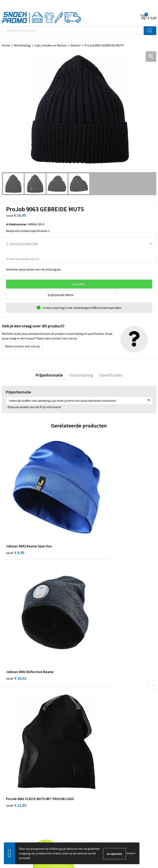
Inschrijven (146, 825)
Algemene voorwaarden (18, 765)
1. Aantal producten (22, 244)
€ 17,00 (93, 615)
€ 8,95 (15, 520)
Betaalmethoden (92, 705)
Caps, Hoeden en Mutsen (51, 45)
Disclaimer (9, 782)
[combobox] (73, 31)
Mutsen (76, 45)
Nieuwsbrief (89, 694)
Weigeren (131, 853)
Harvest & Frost (91, 776)
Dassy (85, 765)
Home (6, 45)
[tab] (49, 375)
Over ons (87, 682)
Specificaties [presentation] (111, 375)
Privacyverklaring (13, 776)
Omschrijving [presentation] (81, 375)
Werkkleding (22, 45)
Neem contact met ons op (22, 346)
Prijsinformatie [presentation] (49, 375)
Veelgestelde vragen (94, 699)
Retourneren (89, 711)
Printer (86, 771)
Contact (86, 688)
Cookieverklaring (13, 771)
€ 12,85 (16, 615)
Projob (85, 782)
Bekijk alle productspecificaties (28, 231)
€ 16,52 (93, 520)
